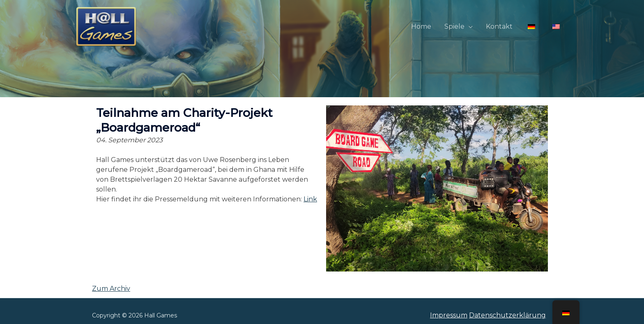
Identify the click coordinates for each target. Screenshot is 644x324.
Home (421, 26)
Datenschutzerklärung (507, 315)
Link (310, 199)
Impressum (449, 315)
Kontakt (499, 26)
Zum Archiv (111, 289)
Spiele (454, 26)
